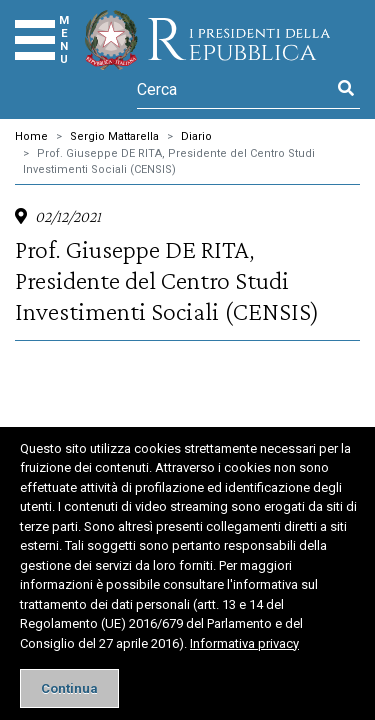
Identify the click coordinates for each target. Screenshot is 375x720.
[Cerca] (234, 89)
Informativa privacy (244, 643)
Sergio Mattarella (114, 136)
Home (31, 136)
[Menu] (35, 40)
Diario (196, 136)
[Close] (69, 688)
